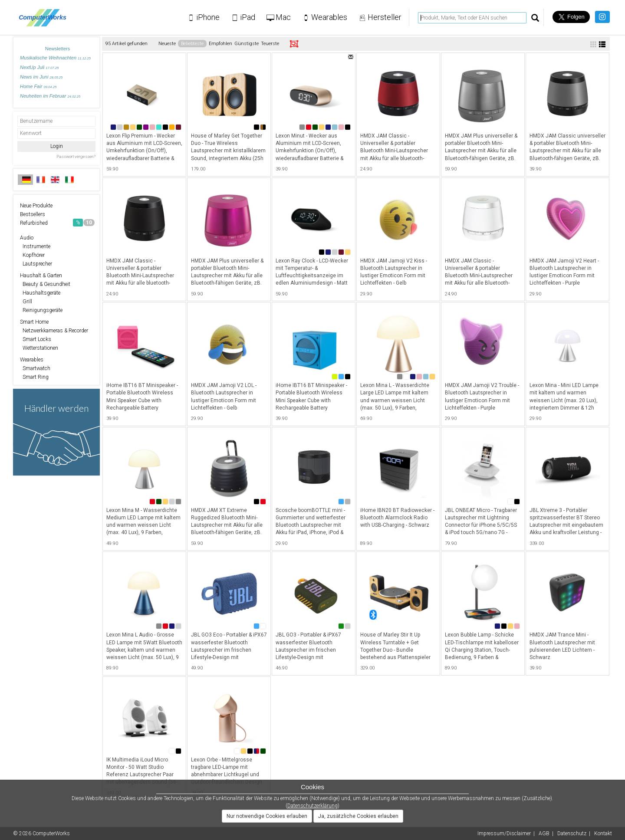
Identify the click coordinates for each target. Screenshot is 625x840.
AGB (544, 833)
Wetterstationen (39, 348)
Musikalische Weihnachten (55, 58)
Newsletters (58, 49)
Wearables (32, 360)
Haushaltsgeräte (40, 293)
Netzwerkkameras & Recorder (54, 331)
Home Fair (38, 86)
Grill (26, 302)
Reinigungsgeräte (41, 310)
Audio (27, 238)
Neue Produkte (36, 206)
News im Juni (41, 77)
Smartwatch (35, 368)
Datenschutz (572, 833)
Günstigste (247, 44)
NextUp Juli (39, 67)
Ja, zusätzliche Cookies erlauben (358, 816)
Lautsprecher (36, 264)
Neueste (167, 44)
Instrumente (35, 246)
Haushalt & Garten (41, 276)
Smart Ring (34, 377)
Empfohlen (220, 44)
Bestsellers (33, 214)
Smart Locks (36, 339)
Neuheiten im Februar (50, 96)
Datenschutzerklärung (312, 806)
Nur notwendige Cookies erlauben (267, 816)
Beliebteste (192, 44)
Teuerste (270, 44)
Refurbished (57, 223)
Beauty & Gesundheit (45, 284)
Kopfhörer (32, 255)
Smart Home (34, 322)
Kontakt (603, 833)
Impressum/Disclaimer (504, 833)
